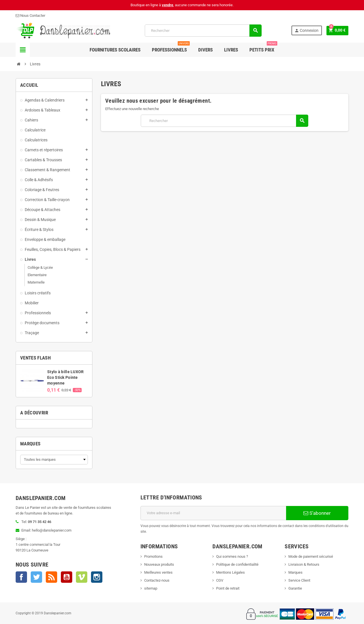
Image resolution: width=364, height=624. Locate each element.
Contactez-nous (157, 580)
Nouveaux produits (159, 564)
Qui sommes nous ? (232, 556)
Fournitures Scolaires (115, 50)
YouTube (67, 577)
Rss (51, 577)
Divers (205, 50)
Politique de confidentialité (237, 564)
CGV (220, 580)
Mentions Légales (230, 572)
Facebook (21, 577)
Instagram (97, 577)
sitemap (151, 588)
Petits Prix (263, 48)
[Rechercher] (203, 31)
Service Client (299, 580)
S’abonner (317, 513)
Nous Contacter (30, 16)
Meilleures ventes (158, 572)
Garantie (295, 588)
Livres (231, 50)
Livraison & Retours (304, 564)
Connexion (306, 31)
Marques (30, 444)
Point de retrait (228, 588)
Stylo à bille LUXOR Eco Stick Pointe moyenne (65, 377)
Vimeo (82, 577)
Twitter (36, 577)
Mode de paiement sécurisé (311, 556)
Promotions (153, 556)
